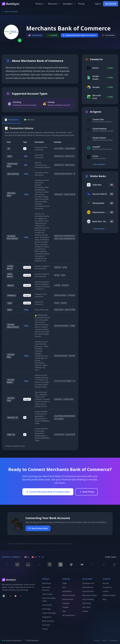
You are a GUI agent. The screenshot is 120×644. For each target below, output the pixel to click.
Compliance (107, 587)
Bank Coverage (48, 621)
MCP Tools (86, 607)
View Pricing (86, 492)
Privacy (97, 640)
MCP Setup (87, 603)
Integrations (47, 617)
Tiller (64, 611)
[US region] (27, 557)
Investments (47, 605)
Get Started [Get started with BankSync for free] (111, 4)
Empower (66, 603)
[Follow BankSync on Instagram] (16, 596)
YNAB (65, 583)
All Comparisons (69, 615)
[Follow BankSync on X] (10, 596)
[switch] (4, 596)
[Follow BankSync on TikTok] (21, 596)
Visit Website (108, 35)
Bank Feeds (47, 583)
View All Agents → (100, 164)
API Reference (88, 587)
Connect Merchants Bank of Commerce (80, 35)
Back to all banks (10, 11)
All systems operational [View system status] (12, 640)
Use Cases (46, 625)
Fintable (65, 607)
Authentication (88, 591)
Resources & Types (90, 595)
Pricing (81, 4)
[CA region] (34, 557)
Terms (104, 640)
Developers (69, 4)
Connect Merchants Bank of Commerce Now (48, 492)
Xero (64, 587)
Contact (106, 591)
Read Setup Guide (38, 528)
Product (40, 4)
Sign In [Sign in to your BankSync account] (98, 4)
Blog (104, 599)
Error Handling (88, 599)
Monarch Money (69, 595)
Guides (85, 611)
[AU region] (41, 557)
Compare (66, 579)
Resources (54, 4)
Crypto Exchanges (49, 613)
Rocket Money (68, 599)
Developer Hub (88, 583)
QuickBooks (67, 591)
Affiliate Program (109, 595)
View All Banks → (100, 229)
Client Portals (47, 594)
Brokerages (47, 609)
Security (106, 583)
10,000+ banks (111, 557)
